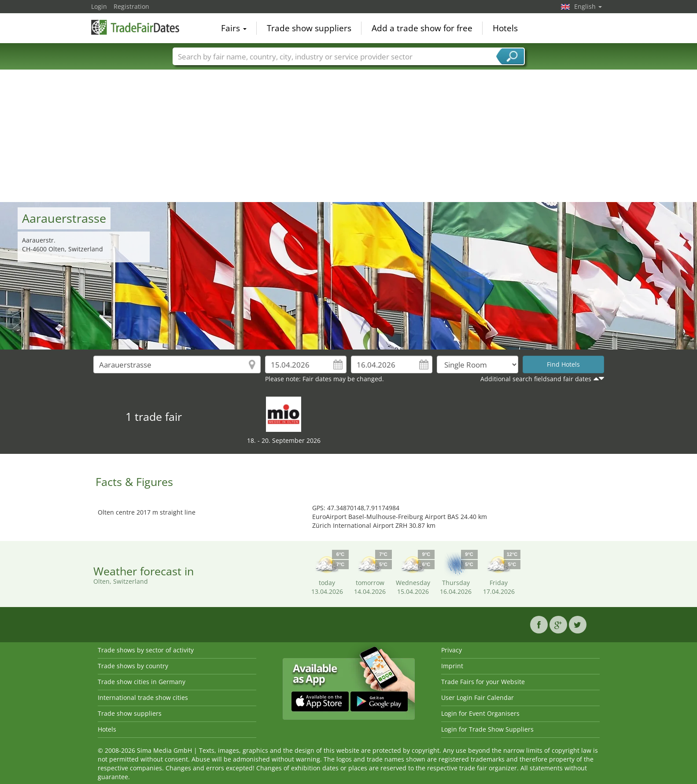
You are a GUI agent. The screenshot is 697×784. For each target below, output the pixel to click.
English (588, 6)
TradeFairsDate (135, 27)
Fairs (234, 28)
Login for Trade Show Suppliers (487, 729)
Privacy (452, 650)
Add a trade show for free (422, 28)
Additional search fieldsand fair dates (536, 379)
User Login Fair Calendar (478, 698)
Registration (131, 6)
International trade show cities (143, 698)
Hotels (505, 28)
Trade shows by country (133, 666)
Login (99, 6)
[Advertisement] (349, 136)
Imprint (452, 666)
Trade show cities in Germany (142, 682)
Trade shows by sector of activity (146, 650)
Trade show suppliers (309, 28)
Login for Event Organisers (480, 713)
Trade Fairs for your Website (483, 682)
